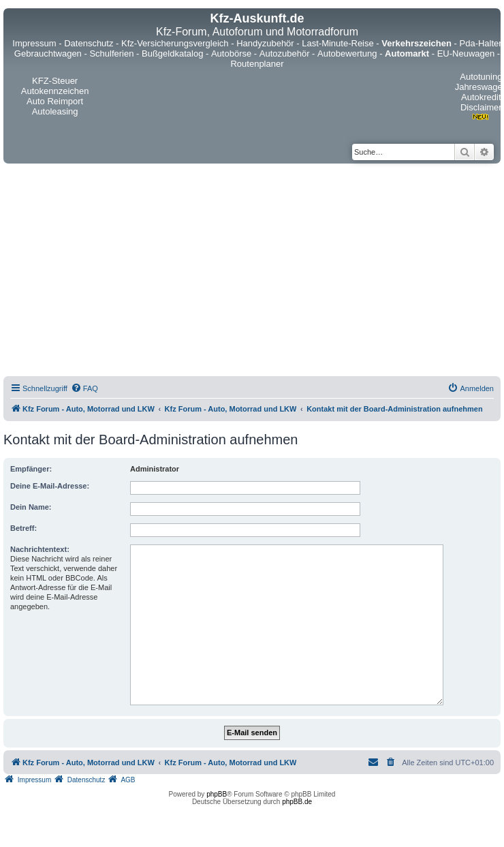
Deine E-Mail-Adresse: (50, 486)
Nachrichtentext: (40, 549)
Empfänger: (31, 469)
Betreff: (23, 528)
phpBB (217, 794)
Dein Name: (31, 507)
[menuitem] (84, 388)
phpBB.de (297, 802)
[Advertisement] (157, 272)
